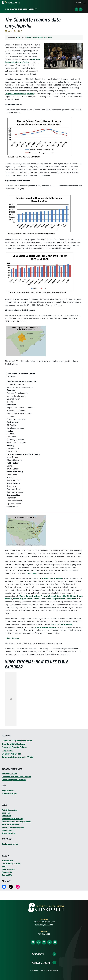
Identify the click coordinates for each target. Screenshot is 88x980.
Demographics (37, 37)
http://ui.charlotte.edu (62, 624)
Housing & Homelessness (13, 827)
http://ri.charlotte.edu (52, 578)
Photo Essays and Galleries (14, 780)
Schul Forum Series (12, 754)
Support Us (7, 872)
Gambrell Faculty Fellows (15, 747)
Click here (32, 573)
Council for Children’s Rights (70, 596)
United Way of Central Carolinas (27, 599)
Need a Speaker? (9, 869)
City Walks (7, 751)
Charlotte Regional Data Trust (17, 741)
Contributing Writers (11, 864)
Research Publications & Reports (16, 777)
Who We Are (7, 861)
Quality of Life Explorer (13, 744)
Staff (4, 866)
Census (28, 37)
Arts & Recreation (10, 810)
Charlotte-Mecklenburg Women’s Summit (38, 596)
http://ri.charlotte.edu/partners (20, 94)
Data (18, 37)
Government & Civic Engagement (16, 822)
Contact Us (7, 875)
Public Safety (8, 830)
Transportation (9, 833)
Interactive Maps (9, 793)
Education (48, 37)
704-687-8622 (44, 934)
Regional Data (8, 791)
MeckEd (9, 599)
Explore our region (10, 844)
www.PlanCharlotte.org (46, 627)
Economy (6, 813)
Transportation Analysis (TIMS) (18, 757)
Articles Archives (9, 774)
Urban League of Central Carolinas (61, 599)
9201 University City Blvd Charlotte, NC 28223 (44, 923)
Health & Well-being (11, 825)
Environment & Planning (13, 819)
